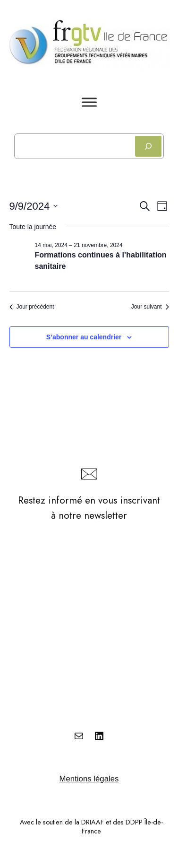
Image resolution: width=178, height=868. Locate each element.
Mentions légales (89, 779)
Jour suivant (150, 307)
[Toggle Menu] (89, 102)
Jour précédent (32, 307)
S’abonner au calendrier (84, 337)
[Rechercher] (148, 146)
